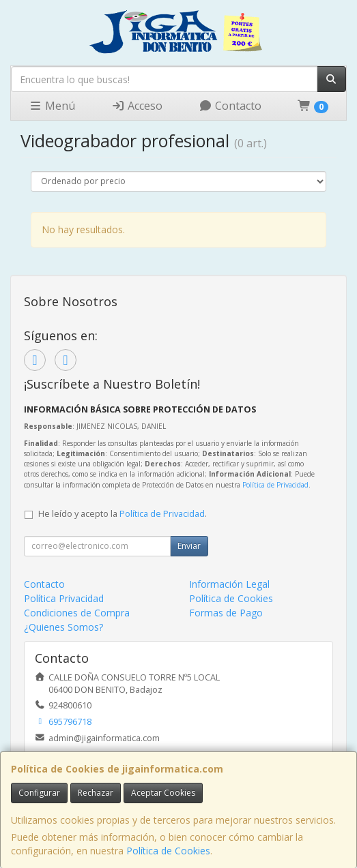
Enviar (189, 546)
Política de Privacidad (275, 485)
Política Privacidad (64, 598)
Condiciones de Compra (77, 613)
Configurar (39, 793)
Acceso (137, 106)
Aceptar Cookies (163, 793)
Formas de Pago (226, 613)
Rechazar (96, 793)
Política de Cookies (168, 851)
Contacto (230, 106)
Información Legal (229, 584)
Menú (52, 106)
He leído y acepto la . (123, 514)
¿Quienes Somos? (63, 627)
